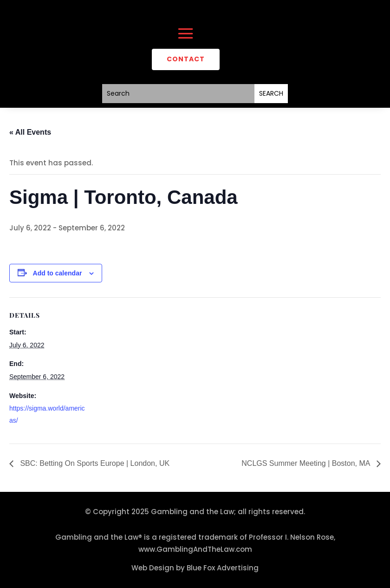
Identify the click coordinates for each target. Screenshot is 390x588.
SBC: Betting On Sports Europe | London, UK (94, 463)
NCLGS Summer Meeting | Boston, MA (307, 463)
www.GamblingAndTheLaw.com (195, 549)
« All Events (30, 132)
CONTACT (186, 59)
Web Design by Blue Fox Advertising (195, 568)
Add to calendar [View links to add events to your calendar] (58, 273)
